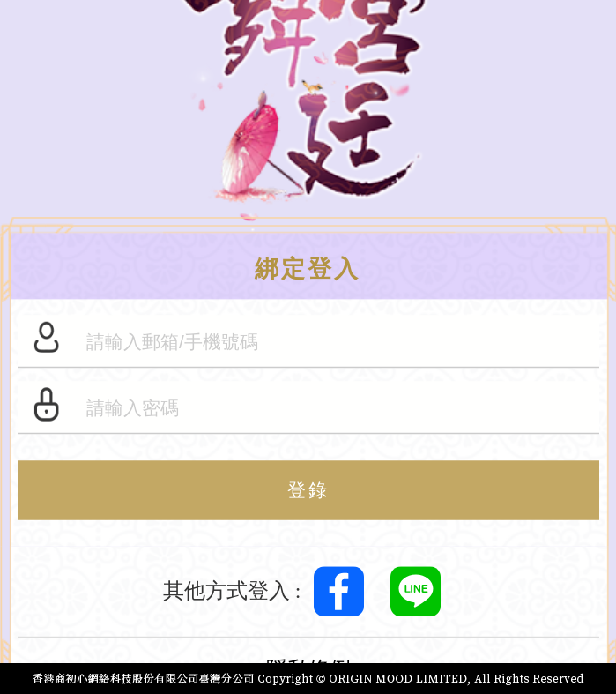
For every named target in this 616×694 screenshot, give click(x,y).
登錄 (308, 491)
